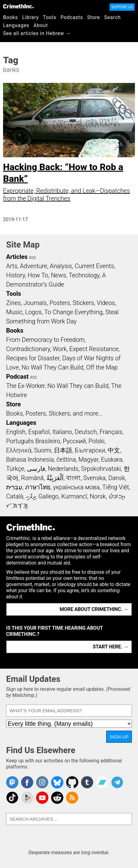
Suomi (43, 450)
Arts (12, 266)
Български (90, 450)
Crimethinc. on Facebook (27, 782)
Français (111, 432)
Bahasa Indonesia (30, 459)
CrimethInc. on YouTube (42, 798)
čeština (66, 459)
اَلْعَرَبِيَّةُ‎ (55, 478)
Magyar (89, 459)
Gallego (49, 496)
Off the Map (102, 367)
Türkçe (15, 469)
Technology (84, 275)
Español (39, 432)
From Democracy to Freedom (45, 340)
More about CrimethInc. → (94, 609)
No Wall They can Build (78, 386)
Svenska (94, 478)
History (16, 275)
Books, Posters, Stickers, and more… (54, 413)
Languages (16, 25)
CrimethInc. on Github (72, 782)
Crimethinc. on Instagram (42, 782)
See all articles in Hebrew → (37, 33)
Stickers (84, 303)
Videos (106, 303)
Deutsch (86, 432)
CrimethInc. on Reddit (57, 798)
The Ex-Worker (25, 386)
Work (60, 349)
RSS (32, 258)
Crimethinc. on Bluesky (57, 782)
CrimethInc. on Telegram (117, 782)
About (41, 25)
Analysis (61, 266)
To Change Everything (73, 312)
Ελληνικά (19, 450)
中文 (114, 450)
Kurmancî (74, 496)
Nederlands (63, 469)
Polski (96, 441)
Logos (33, 312)
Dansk (117, 478)
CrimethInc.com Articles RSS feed (72, 798)
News (58, 275)
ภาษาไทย (38, 487)
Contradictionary (28, 349)
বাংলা (73, 478)
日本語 (63, 450)
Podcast (17, 377)
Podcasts (72, 17)
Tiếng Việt (116, 487)
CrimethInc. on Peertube (27, 798)
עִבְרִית (14, 487)
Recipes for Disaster (33, 358)
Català (15, 496)
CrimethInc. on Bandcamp (102, 782)
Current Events (94, 266)
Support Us (122, 7)
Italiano (62, 432)
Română (32, 478)
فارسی (36, 469)
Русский (74, 441)
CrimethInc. (18, 6)
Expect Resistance (94, 349)
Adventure (34, 266)
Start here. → (111, 647)
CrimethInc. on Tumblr (87, 782)
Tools (50, 17)
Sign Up (119, 737)
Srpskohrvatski (101, 469)
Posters (60, 303)
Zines (13, 303)
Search (113, 17)
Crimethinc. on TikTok (12, 798)
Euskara (112, 459)
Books (11, 17)
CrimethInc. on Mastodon (12, 782)
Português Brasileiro (33, 441)
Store (93, 17)
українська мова (76, 487)
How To (38, 275)
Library (31, 17)
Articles (17, 257)
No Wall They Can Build (52, 367)
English (16, 432)
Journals (35, 303)
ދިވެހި (31, 496)
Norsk (98, 496)
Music (14, 312)
